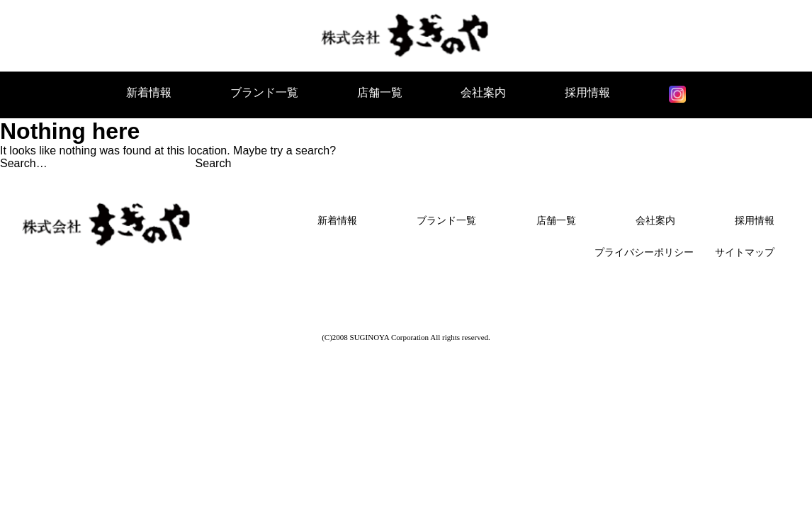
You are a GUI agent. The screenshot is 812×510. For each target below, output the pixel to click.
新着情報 (149, 92)
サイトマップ (745, 252)
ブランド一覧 (264, 92)
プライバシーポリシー (644, 252)
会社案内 (483, 92)
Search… (24, 163)
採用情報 (587, 92)
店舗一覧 (380, 92)
